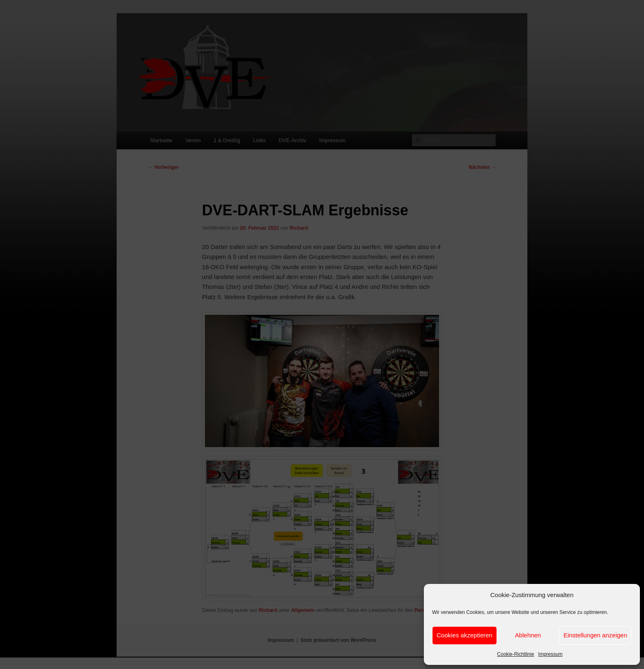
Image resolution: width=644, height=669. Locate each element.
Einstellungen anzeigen (595, 635)
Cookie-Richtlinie (515, 654)
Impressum (550, 654)
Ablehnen (528, 635)
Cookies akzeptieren (465, 635)
